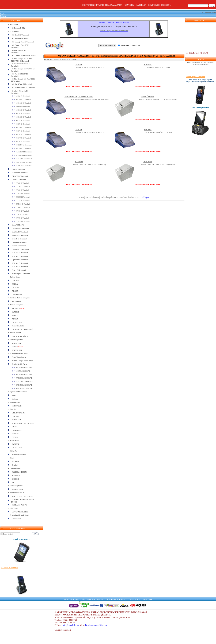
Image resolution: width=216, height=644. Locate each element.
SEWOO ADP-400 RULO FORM (159, 67)
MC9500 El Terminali (22, 110)
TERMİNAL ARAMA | (114, 5)
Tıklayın (145, 197)
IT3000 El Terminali (21, 208)
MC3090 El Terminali (22, 100)
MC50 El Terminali (21, 141)
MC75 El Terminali (21, 124)
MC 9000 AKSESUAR (22, 375)
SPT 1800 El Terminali (22, 162)
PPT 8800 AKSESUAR (22, 378)
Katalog (3, 16)
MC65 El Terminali (21, 114)
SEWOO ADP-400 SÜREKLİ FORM (159, 133)
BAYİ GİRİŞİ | (155, 5)
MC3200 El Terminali (22, 127)
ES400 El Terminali (21, 107)
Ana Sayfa (2, 13)
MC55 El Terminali (21, 120)
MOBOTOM (166, 5)
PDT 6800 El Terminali (22, 159)
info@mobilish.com (71, 625)
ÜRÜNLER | (130, 5)
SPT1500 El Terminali (22, 166)
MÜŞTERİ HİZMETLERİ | (93, 5)
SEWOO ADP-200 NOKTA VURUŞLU (90, 133)
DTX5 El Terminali (21, 201)
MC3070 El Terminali (22, 134)
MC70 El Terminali (21, 131)
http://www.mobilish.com (96, 625)
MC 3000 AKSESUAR (22, 368)
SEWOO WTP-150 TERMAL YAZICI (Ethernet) (158, 165)
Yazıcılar (65, 60)
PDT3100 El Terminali (22, 152)
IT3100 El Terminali (21, 187)
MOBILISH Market (52, 60)
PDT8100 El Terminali (22, 155)
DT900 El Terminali (21, 194)
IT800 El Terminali (21, 183)
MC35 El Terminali (21, 96)
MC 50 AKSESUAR (21, 371)
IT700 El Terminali (21, 218)
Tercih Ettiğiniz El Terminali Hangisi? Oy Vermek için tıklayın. (200, 63)
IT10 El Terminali (20, 214)
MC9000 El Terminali (22, 138)
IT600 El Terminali (21, 190)
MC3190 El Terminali (22, 117)
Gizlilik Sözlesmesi (63, 630)
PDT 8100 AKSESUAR (22, 382)
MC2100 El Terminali (22, 103)
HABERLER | (142, 5)
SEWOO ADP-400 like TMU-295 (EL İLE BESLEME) (90, 99)
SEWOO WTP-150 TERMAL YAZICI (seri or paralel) (158, 99)
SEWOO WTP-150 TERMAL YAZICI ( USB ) (89, 165)
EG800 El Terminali (21, 197)
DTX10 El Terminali (21, 204)
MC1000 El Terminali (22, 148)
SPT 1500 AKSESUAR (22, 385)
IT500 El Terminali (21, 211)
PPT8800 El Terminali (22, 145)
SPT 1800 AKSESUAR (22, 388)
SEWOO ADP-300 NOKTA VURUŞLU (90, 67)
